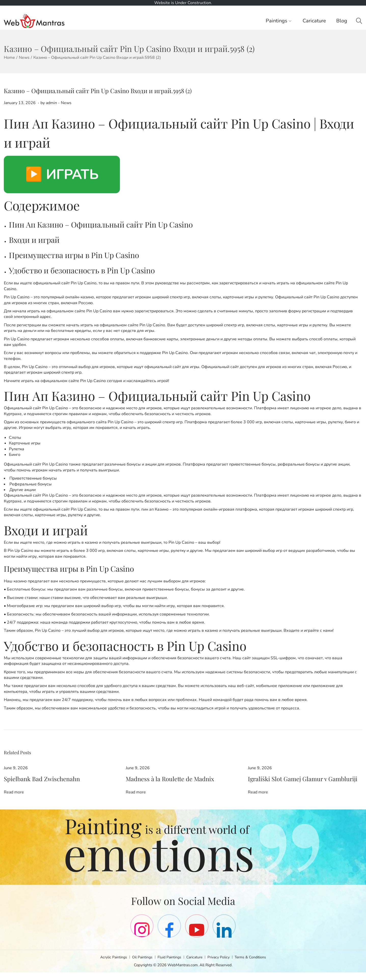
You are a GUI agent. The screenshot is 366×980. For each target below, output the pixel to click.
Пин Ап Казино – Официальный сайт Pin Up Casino (101, 225)
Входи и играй (34, 240)
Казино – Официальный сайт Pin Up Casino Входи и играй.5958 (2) (98, 91)
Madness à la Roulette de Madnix (156, 779)
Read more (14, 791)
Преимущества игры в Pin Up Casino (74, 255)
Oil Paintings (140, 965)
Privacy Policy (221, 965)
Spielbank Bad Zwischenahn (30, 779)
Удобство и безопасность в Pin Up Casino (82, 270)
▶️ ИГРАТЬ (62, 174)
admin (51, 103)
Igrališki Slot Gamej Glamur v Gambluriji (285, 779)
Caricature (195, 965)
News (24, 58)
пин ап (147, 509)
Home (9, 58)
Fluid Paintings (169, 965)
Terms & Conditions (254, 965)
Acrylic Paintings (110, 965)
